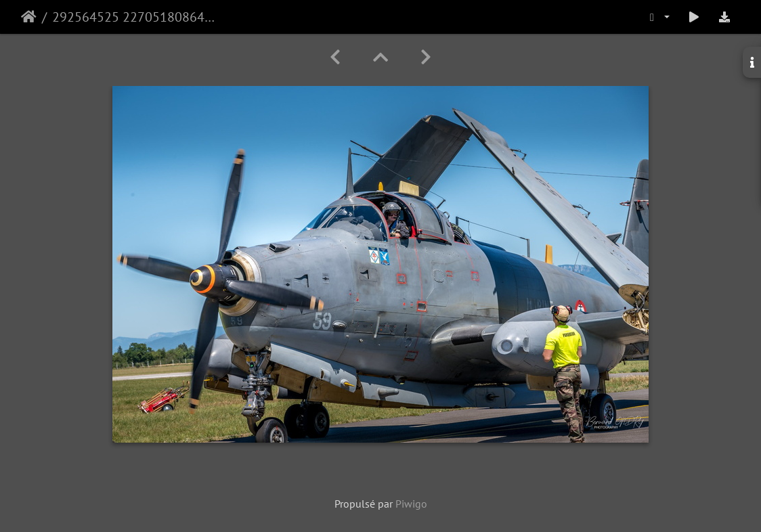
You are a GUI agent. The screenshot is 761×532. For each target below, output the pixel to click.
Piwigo (411, 504)
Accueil (29, 17)
